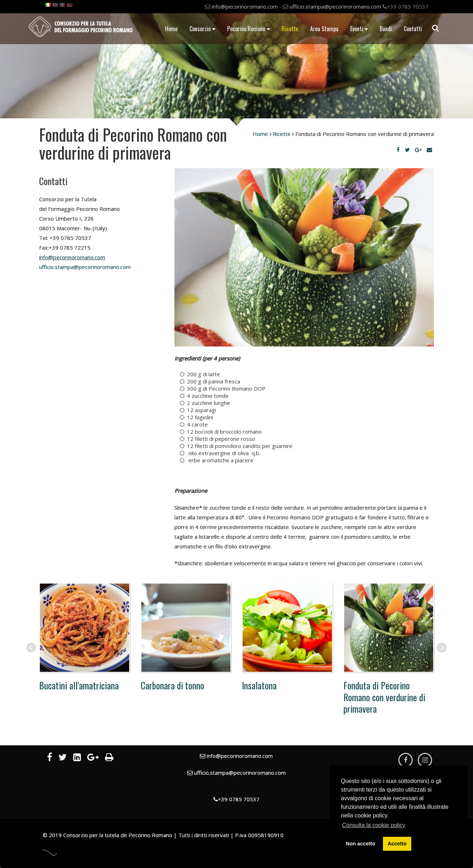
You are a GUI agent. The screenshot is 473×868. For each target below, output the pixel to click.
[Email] (429, 150)
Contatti (413, 29)
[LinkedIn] (77, 758)
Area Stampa (324, 29)
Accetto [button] (397, 844)
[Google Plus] (418, 150)
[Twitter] (407, 150)
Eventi (359, 29)
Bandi (386, 29)
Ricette (290, 29)
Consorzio (202, 29)
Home (171, 29)
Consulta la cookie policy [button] (374, 825)
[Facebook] (398, 150)
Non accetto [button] (361, 844)
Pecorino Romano (249, 29)
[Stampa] (109, 758)
